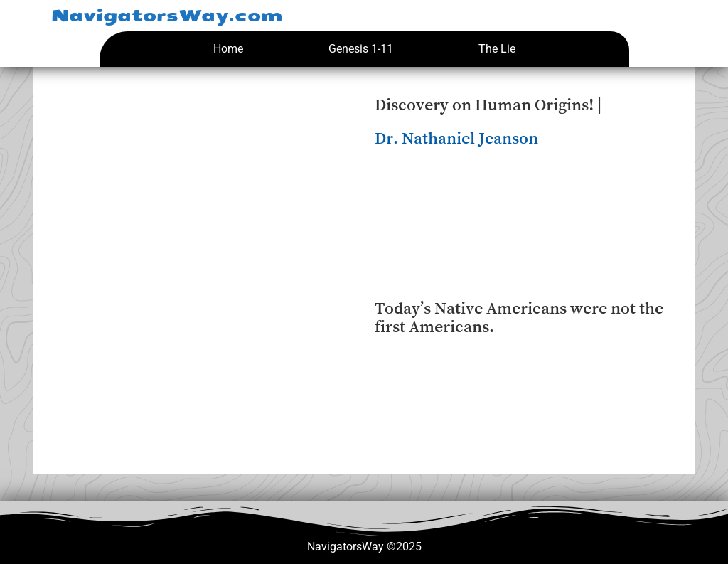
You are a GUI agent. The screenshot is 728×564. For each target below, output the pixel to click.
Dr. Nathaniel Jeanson (456, 138)
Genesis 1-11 (361, 49)
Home (228, 49)
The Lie (497, 49)
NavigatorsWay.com (167, 16)
